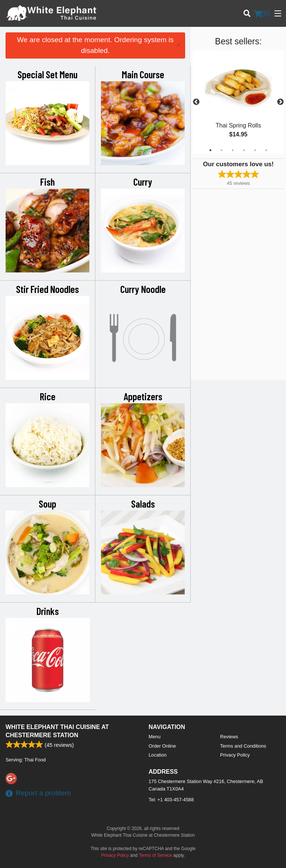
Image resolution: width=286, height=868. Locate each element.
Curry (143, 182)
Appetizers (143, 396)
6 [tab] (266, 150)
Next (280, 102)
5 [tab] (255, 150)
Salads (143, 504)
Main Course (143, 74)
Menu (155, 737)
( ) (262, 13)
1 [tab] (210, 150)
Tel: (171, 800)
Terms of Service (155, 855)
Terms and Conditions (243, 746)
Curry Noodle (143, 289)
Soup (47, 504)
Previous (196, 102)
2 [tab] (222, 150)
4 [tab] (244, 150)
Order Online (162, 746)
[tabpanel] (238, 102)
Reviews (229, 737)
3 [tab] (233, 150)
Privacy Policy (235, 755)
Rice (48, 396)
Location (158, 755)
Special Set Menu (47, 74)
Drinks (48, 611)
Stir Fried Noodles (47, 289)
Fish (47, 182)
